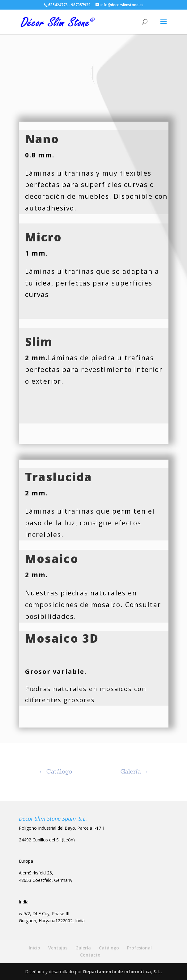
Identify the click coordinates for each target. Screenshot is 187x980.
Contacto (90, 955)
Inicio (34, 948)
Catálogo (109, 948)
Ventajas (58, 948)
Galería (83, 948)
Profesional (139, 948)
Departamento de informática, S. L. (123, 972)
